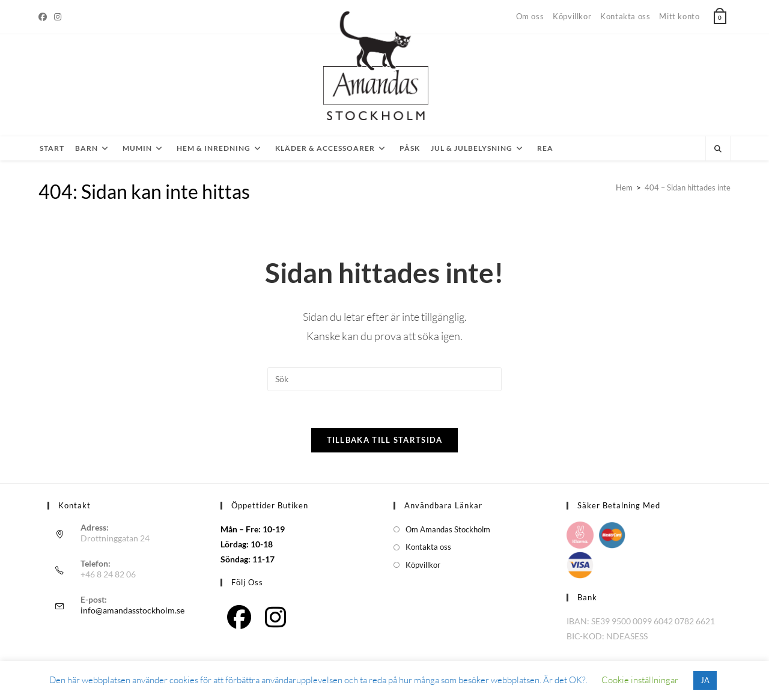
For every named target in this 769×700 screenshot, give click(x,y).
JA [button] (705, 680)
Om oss (530, 16)
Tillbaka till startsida (385, 440)
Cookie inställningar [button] (640, 680)
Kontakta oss (625, 16)
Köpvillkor (572, 16)
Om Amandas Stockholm (448, 529)
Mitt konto (679, 16)
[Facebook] (44, 17)
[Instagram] (58, 17)
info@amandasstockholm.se (132, 610)
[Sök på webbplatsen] (718, 149)
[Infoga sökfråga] (384, 379)
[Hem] (624, 187)
